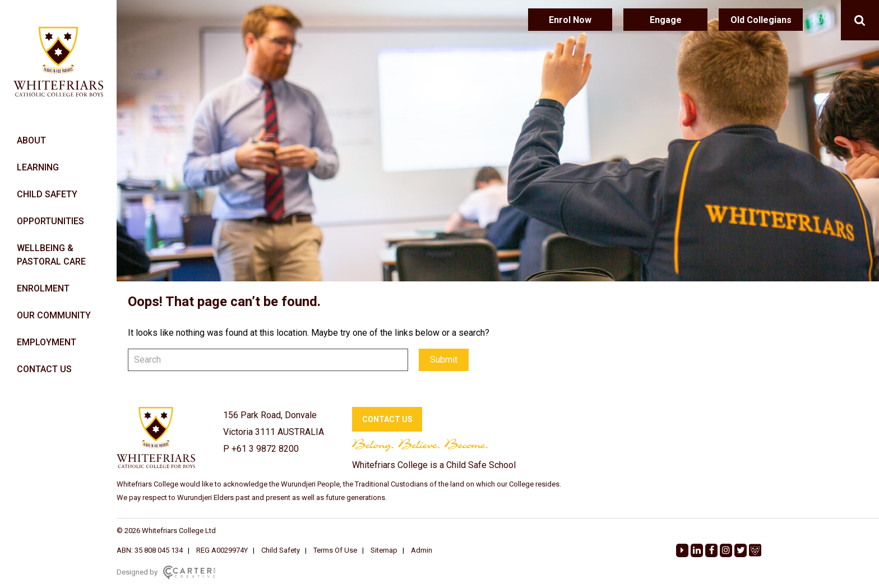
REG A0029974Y (222, 550)
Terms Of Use (335, 550)
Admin (422, 550)
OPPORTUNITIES (50, 221)
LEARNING (38, 167)
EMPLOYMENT (47, 342)
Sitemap (384, 550)
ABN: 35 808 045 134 (150, 550)
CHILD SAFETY (47, 194)
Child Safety (281, 550)
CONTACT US (44, 369)
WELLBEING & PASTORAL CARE (51, 255)
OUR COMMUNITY (54, 315)
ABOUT (31, 140)
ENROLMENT (43, 288)
